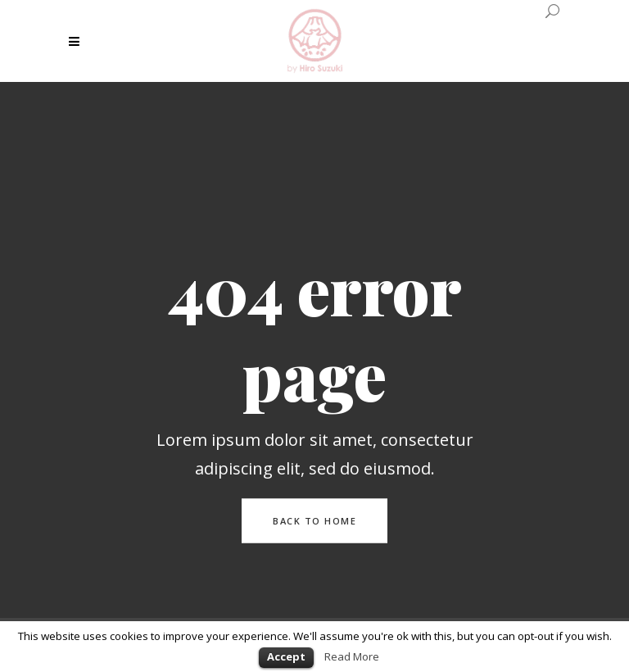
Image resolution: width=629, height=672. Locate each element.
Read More (352, 656)
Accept (286, 656)
